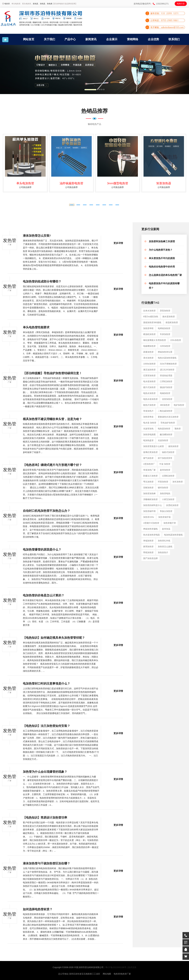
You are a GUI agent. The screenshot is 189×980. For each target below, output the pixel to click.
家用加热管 (148, 547)
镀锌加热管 (163, 488)
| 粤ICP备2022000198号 (115, 967)
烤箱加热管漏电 (150, 529)
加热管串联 (148, 328)
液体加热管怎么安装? (37, 236)
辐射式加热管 (168, 452)
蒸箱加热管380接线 (152, 322)
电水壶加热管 (149, 381)
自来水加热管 (149, 311)
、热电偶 (49, 4)
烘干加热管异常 (165, 458)
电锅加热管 (165, 393)
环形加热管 (163, 482)
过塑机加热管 (168, 476)
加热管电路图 (149, 434)
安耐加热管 (148, 488)
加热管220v (149, 517)
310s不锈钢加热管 (168, 364)
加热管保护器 (164, 517)
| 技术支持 (132, 967)
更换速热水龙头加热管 (168, 417)
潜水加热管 (148, 358)
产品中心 (70, 39)
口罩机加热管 (166, 381)
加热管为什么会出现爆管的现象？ (45, 772)
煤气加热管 (148, 458)
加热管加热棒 (149, 493)
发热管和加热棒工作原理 (162, 242)
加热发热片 (163, 552)
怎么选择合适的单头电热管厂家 (165, 275)
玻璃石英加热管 (150, 452)
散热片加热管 (149, 405)
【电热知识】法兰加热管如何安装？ (47, 726)
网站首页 (29, 39)
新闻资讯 (91, 39)
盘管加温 (166, 529)
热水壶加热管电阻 (151, 535)
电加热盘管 (148, 440)
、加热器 (42, 4)
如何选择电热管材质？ (38, 910)
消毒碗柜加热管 (150, 499)
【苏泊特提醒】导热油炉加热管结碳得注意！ (52, 374)
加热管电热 (165, 493)
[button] (14, 70)
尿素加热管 (148, 352)
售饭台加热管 (166, 511)
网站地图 (107, 974)
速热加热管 (173, 446)
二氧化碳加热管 (165, 411)
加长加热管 (178, 482)
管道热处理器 (166, 376)
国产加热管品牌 (150, 558)
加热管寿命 (148, 417)
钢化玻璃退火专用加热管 (155, 340)
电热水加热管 (149, 393)
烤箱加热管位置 (165, 352)
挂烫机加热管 (172, 505)
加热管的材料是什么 (153, 505)
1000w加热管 (149, 364)
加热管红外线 (164, 541)
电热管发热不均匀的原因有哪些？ (164, 286)
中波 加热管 (165, 464)
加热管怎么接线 (165, 547)
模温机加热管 (149, 334)
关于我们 (49, 39)
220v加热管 (176, 340)
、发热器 (35, 4)
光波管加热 (148, 429)
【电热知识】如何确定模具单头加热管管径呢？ (54, 638)
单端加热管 (148, 541)
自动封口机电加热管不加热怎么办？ (47, 511)
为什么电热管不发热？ (161, 250)
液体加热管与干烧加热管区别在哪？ (47, 864)
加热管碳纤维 (149, 511)
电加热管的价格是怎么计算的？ (44, 596)
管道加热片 (148, 411)
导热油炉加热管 (168, 423)
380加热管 (165, 405)
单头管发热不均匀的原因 (162, 259)
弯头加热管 (148, 482)
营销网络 (133, 39)
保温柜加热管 (172, 322)
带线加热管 (148, 552)
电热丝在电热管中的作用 (162, 267)
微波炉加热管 (166, 387)
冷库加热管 (165, 346)
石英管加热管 (149, 376)
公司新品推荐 (25, 187)
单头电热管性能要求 (36, 328)
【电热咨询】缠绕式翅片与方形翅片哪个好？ (52, 465)
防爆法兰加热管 (150, 476)
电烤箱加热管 (164, 328)
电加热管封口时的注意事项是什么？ (47, 684)
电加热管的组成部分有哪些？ (42, 282)
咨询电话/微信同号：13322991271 (151, 4)
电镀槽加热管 (149, 346)
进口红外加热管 (167, 370)
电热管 (7, 4)
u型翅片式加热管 (151, 523)
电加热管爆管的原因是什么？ (42, 550)
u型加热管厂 (149, 464)
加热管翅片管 (170, 523)
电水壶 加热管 (150, 423)
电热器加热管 (164, 429)
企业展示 (112, 39)
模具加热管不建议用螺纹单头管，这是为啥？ (52, 420)
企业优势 (153, 39)
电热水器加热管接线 (167, 358)
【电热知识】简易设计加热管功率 (45, 818)
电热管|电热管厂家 (122, 974)
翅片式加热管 (149, 387)
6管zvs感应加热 (151, 317)
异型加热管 (165, 311)
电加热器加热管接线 (173, 535)
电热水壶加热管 (150, 399)
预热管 (178, 429)
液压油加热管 (149, 370)
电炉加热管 (179, 405)
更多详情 (118, 243)
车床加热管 (165, 334)
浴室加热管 (167, 399)
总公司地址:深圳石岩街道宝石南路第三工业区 (79, 974)
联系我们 (174, 39)
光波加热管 (163, 440)
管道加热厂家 (149, 470)
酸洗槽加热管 (166, 434)
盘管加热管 (165, 470)
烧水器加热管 (169, 317)
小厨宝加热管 (168, 499)
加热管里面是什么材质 (154, 446)
